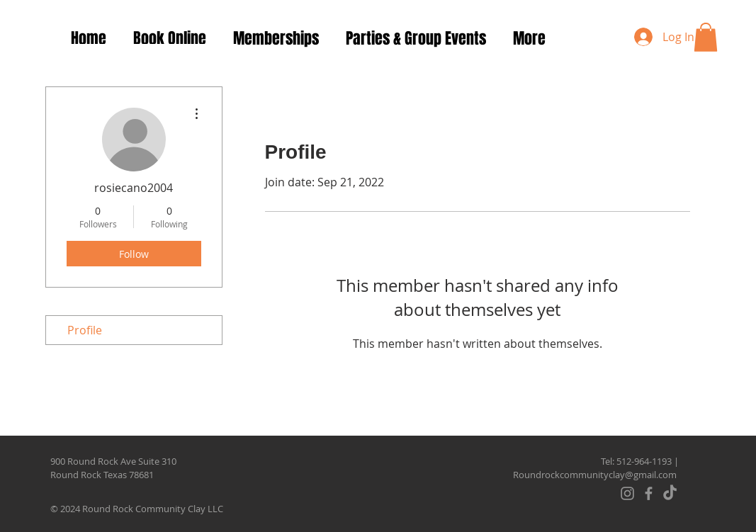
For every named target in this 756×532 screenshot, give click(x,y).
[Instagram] (627, 493)
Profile (85, 330)
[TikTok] (670, 493)
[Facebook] (649, 493)
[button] (706, 37)
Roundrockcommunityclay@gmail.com (595, 475)
